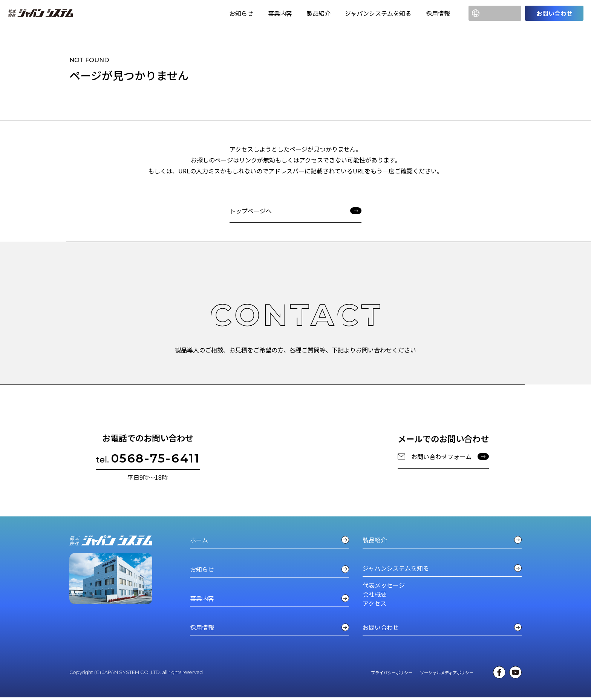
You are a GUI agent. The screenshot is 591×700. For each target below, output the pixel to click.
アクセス (374, 603)
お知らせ (241, 13)
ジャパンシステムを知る (378, 13)
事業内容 (280, 13)
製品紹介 (318, 13)
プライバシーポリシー (392, 674)
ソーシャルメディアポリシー (447, 674)
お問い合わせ (554, 13)
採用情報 (438, 13)
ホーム (269, 540)
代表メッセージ (384, 585)
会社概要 (375, 594)
